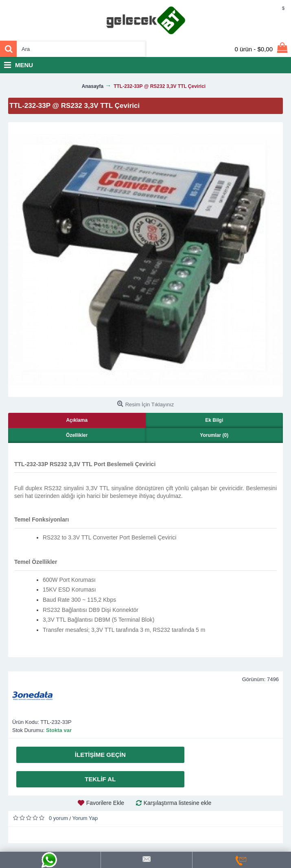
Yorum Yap (85, 818)
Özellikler (77, 435)
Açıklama (77, 420)
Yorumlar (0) (214, 435)
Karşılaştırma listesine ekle (178, 803)
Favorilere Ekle (105, 803)
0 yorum (58, 818)
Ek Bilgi (214, 420)
